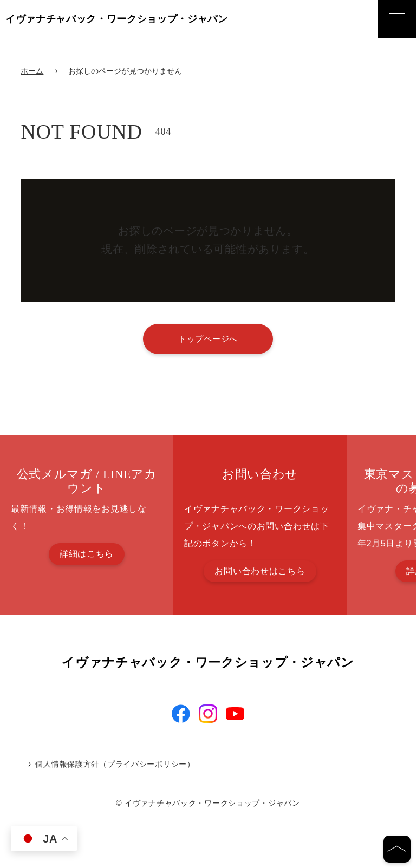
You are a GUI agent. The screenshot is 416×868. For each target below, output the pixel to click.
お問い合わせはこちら (260, 571)
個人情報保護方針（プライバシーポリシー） (115, 765)
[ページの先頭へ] (397, 849)
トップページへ (208, 339)
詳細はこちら (87, 554)
